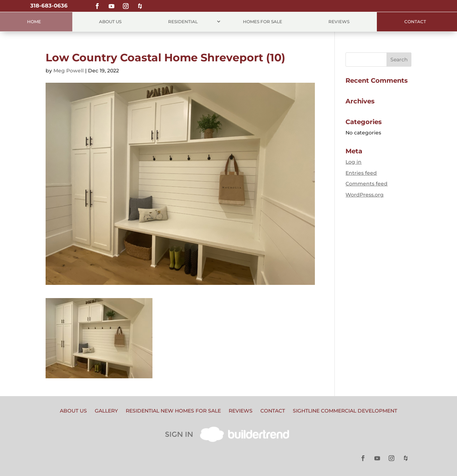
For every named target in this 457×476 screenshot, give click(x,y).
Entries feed (361, 173)
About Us (110, 22)
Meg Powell (69, 71)
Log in (354, 162)
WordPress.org (365, 195)
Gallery (106, 411)
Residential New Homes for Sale (173, 411)
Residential (183, 22)
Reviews (339, 22)
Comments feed (367, 184)
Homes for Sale (263, 22)
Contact (415, 22)
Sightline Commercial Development (345, 411)
